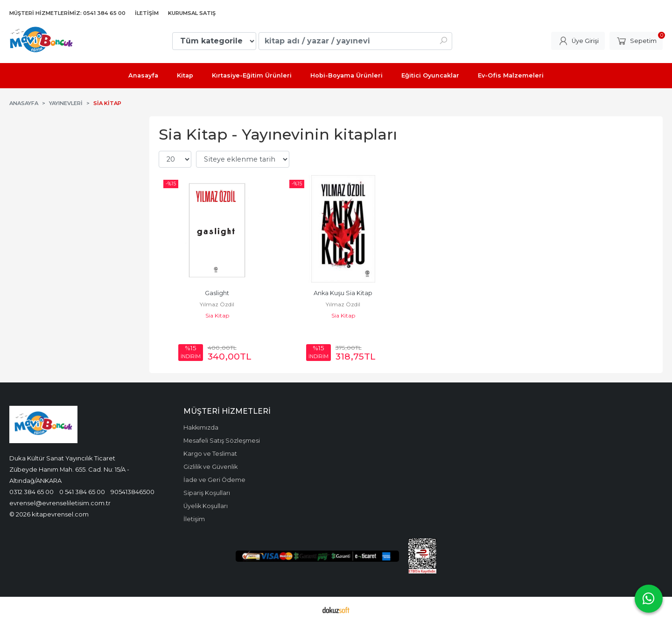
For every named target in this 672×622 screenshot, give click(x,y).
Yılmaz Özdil (217, 304)
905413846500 (133, 492)
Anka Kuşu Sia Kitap (343, 293)
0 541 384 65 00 (82, 492)
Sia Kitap (217, 315)
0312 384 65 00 (31, 492)
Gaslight (217, 293)
